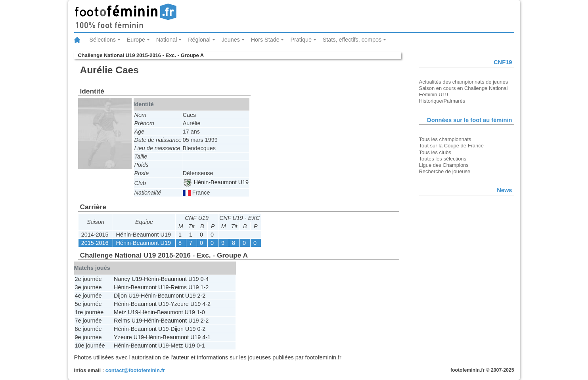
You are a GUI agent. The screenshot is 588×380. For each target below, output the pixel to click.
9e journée (88, 337)
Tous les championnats (445, 139)
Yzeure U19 (186, 304)
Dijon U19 (126, 296)
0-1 (201, 346)
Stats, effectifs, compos (352, 40)
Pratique (301, 40)
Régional (199, 40)
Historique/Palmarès (442, 101)
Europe (136, 40)
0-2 (201, 329)
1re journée (89, 312)
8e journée (88, 329)
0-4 (204, 279)
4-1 (206, 337)
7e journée (88, 321)
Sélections (103, 40)
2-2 (201, 296)
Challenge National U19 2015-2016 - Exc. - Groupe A (141, 55)
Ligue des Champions (444, 165)
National (167, 40)
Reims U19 (185, 287)
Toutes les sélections (443, 159)
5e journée (88, 304)
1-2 (204, 287)
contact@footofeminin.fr (135, 370)
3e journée (88, 287)
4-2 (206, 304)
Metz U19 (126, 312)
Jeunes (231, 40)
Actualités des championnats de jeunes (464, 82)
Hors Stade (265, 40)
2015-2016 (95, 243)
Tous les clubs (435, 152)
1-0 (201, 312)
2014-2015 (95, 235)
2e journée (88, 279)
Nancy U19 (128, 279)
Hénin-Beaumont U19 (216, 182)
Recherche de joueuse (445, 171)
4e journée (88, 296)
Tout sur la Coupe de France (451, 146)
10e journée (90, 346)
